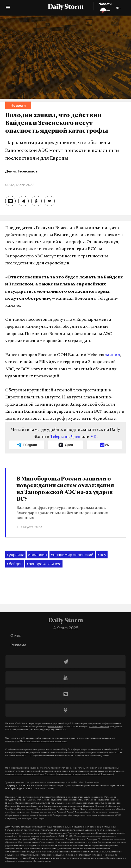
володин (38, 555)
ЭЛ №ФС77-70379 (99, 726)
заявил (113, 355)
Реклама (18, 645)
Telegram (59, 437)
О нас (15, 635)
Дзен (75, 437)
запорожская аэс (44, 564)
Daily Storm (66, 7)
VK (93, 437)
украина (15, 555)
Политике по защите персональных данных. (43, 741)
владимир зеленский (72, 555)
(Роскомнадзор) (55, 726)
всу (102, 555)
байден (15, 564)
